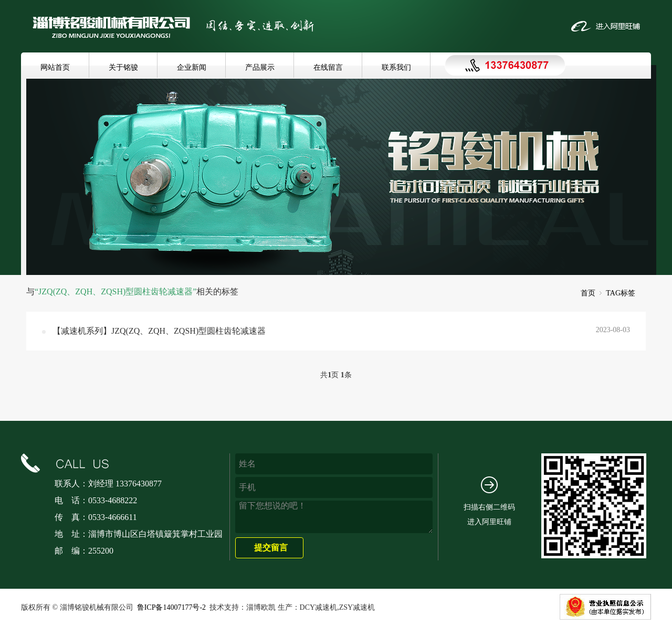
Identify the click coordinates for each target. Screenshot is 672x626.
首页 (588, 293)
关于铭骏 (123, 67)
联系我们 (396, 67)
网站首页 (55, 67)
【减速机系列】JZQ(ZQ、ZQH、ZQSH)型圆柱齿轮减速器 (159, 331)
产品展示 (260, 67)
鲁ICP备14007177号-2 (171, 607)
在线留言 (328, 67)
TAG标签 (621, 293)
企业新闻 (192, 67)
